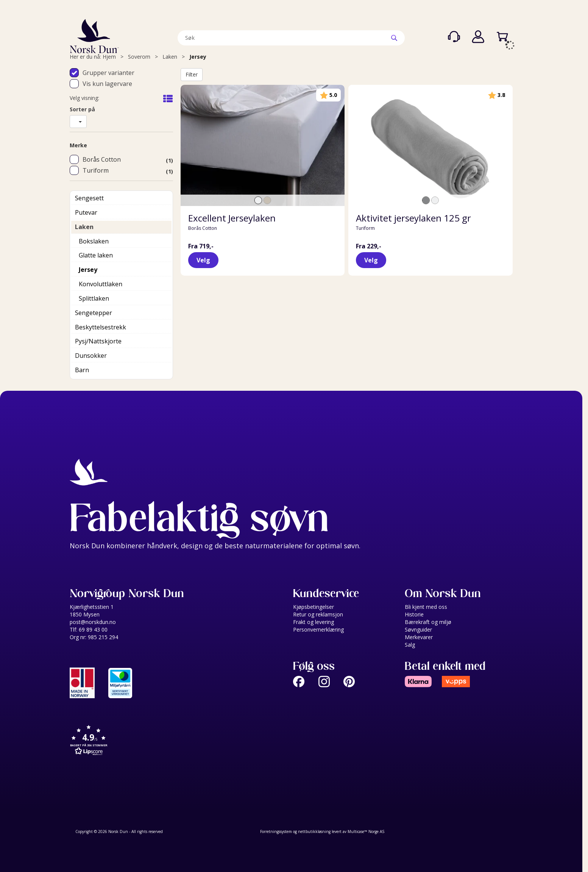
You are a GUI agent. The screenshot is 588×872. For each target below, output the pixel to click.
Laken (170, 57)
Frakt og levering (313, 622)
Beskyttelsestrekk (101, 327)
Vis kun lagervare (107, 84)
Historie (414, 614)
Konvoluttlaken (101, 284)
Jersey (198, 57)
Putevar (86, 212)
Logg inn (478, 37)
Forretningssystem (276, 831)
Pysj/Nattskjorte (98, 341)
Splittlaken (94, 298)
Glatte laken (96, 255)
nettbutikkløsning (314, 831)
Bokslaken (94, 241)
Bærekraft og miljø (428, 622)
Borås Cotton (102, 159)
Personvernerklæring (318, 629)
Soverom (139, 57)
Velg (203, 260)
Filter (192, 74)
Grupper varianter (108, 73)
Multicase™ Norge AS (366, 831)
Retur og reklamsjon (318, 614)
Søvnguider (418, 629)
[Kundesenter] (454, 37)
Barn (82, 370)
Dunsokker (91, 356)
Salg (410, 645)
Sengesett (89, 198)
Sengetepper (94, 313)
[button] (179, 741)
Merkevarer (419, 637)
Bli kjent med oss (426, 607)
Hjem (109, 57)
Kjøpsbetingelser (313, 607)
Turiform (96, 170)
